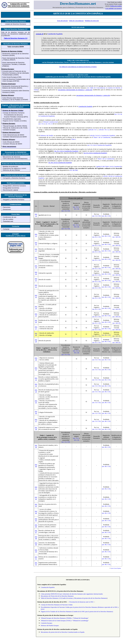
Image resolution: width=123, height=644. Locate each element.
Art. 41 (36, 488)
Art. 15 (36, 235)
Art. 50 (36, 551)
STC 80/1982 (74, 170)
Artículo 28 (40, 34)
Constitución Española (55, 34)
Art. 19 (36, 267)
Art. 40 (36, 465)
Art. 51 (36, 558)
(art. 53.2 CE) (66, 211)
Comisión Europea (46, 623)
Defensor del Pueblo (47, 135)
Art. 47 (36, 531)
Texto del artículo (62, 21)
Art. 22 (36, 286)
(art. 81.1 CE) (96, 237)
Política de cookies (116, 6)
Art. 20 (36, 273)
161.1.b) (76, 209)
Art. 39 (36, 446)
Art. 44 (36, 512)
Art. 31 (36, 369)
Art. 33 (36, 385)
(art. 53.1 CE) (97, 216)
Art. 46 (36, 526)
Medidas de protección (92, 21)
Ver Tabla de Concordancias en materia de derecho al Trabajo (78, 67)
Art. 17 (36, 250)
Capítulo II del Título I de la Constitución (109, 166)
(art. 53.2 (42, 124)
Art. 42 (36, 498)
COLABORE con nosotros (114, 9)
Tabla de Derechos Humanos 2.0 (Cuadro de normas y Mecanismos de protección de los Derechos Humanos (74, 598)
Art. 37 (36, 420)
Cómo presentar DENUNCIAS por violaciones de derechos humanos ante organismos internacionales (72, 594)
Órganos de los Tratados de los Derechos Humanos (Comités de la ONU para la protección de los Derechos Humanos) (77, 612)
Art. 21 (36, 279)
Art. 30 (36, 359)
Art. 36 (36, 412)
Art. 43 (36, 505)
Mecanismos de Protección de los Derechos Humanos (57, 596)
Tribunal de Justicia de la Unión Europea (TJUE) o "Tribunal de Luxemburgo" (65, 621)
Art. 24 (36, 307)
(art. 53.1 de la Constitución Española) (99, 145)
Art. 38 (36, 428)
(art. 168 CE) (116, 237)
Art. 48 (36, 538)
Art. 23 (36, 296)
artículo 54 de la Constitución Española (102, 135)
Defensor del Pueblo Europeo (50, 626)
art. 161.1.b (49, 124)
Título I (73, 139)
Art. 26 (36, 321)
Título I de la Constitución (102, 137)
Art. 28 (36, 334)
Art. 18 (36, 258)
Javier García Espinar (116, 568)
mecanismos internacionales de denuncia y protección (75, 90)
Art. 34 (36, 391)
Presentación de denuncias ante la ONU (81, 602)
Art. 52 (36, 563)
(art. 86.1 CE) (106, 216)
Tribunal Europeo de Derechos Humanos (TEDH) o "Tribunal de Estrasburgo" (65, 618)
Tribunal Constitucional (50, 122)
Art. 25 (36, 315)
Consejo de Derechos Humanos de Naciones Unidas (57, 605)
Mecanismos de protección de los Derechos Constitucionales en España (63, 632)
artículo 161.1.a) (104, 130)
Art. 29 (36, 341)
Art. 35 (36, 402)
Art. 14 (36, 215)
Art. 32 (36, 379)
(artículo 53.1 (93, 130)
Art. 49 (36, 544)
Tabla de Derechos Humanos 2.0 (16, 38)
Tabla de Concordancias (76, 21)
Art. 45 (36, 520)
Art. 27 (36, 328)
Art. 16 (36, 243)
